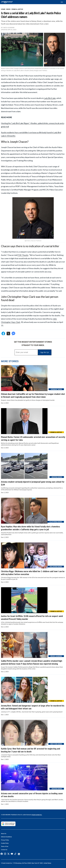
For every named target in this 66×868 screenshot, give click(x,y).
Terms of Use (5, 846)
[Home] (7, 2)
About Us (4, 834)
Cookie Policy (5, 843)
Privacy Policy (5, 840)
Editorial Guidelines (6, 837)
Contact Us (4, 850)
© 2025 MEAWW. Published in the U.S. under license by (17, 815)
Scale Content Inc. (37, 815)
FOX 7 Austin (23, 255)
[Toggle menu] (63, 2)
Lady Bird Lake (50, 98)
